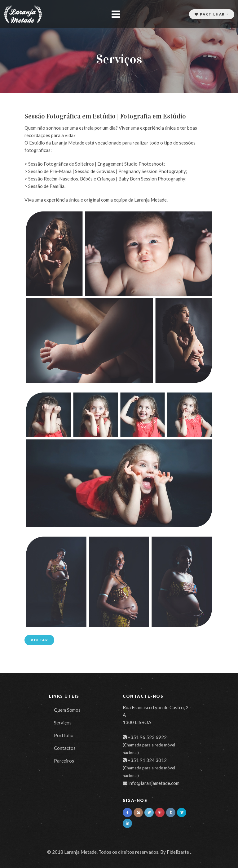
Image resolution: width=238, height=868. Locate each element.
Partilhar (210, 14)
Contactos (65, 748)
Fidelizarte (178, 852)
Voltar (39, 640)
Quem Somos (67, 710)
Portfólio (64, 735)
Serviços (63, 723)
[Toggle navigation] (116, 14)
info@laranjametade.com (154, 783)
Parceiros (64, 761)
